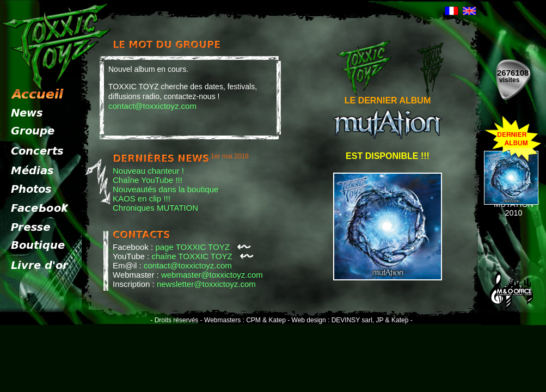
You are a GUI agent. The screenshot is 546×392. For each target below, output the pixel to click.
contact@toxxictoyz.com (152, 106)
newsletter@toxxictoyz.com (206, 284)
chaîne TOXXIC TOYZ (203, 256)
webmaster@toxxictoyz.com (212, 275)
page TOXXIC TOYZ (203, 247)
